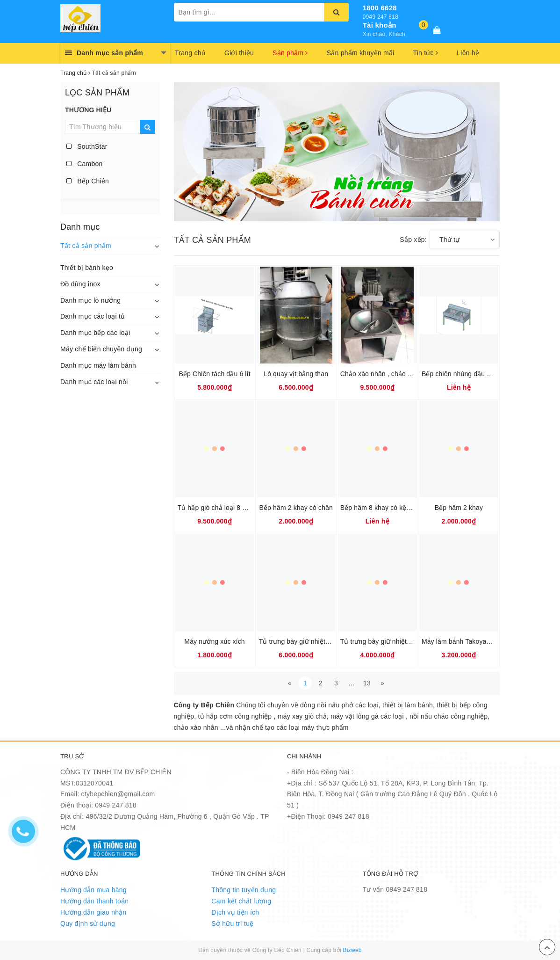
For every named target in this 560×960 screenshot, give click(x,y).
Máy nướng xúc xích (214, 641)
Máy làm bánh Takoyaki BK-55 (467, 641)
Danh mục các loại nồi (94, 382)
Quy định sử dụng (88, 924)
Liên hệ (468, 53)
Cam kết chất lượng (241, 901)
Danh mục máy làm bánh (98, 365)
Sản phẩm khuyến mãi (361, 53)
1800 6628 (380, 8)
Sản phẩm (290, 53)
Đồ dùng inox (80, 284)
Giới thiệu (239, 53)
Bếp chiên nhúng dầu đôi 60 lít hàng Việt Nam (490, 374)
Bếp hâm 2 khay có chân (296, 508)
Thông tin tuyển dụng (244, 890)
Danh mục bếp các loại (95, 333)
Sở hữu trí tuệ (232, 924)
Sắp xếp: (413, 240)
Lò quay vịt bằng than (296, 374)
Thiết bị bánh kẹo (87, 268)
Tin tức (425, 53)
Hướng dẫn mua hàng (93, 890)
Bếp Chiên (88, 181)
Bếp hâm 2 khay (459, 508)
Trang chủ (190, 53)
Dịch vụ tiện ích (235, 912)
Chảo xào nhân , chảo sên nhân (388, 374)
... (352, 683)
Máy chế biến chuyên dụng (101, 349)
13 (367, 683)
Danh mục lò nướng (90, 300)
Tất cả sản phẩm (86, 246)
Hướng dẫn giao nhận (93, 912)
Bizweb (352, 950)
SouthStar (87, 146)
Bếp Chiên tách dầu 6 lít (214, 374)
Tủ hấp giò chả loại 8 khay (217, 508)
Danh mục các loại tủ (93, 316)
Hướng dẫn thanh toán (94, 901)
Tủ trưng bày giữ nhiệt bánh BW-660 (313, 641)
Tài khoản (380, 25)
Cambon (85, 164)
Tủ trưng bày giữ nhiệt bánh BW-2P (393, 641)
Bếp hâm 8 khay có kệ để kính (385, 508)
